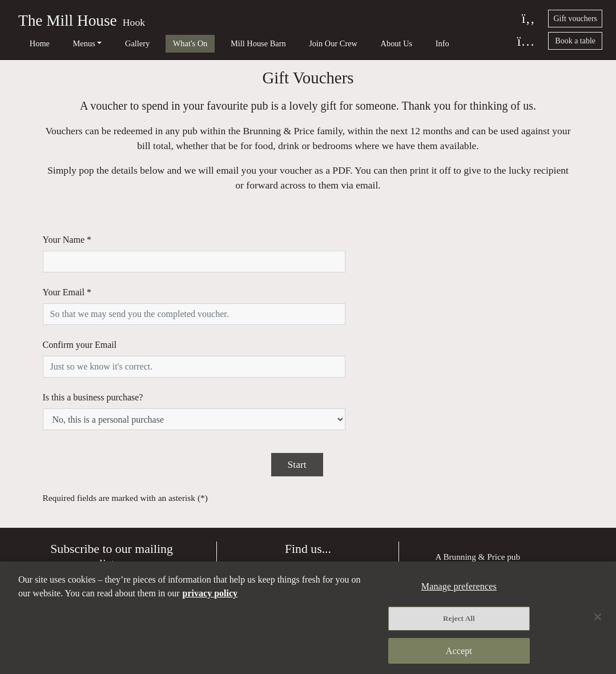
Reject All (459, 619)
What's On (156, 43)
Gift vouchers (575, 19)
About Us (337, 43)
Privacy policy (460, 504)
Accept (459, 650)
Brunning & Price (474, 482)
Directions (308, 497)
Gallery (112, 43)
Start (297, 390)
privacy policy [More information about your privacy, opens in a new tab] (210, 594)
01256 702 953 (316, 555)
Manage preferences (470, 520)
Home (31, 43)
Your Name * (67, 252)
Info (374, 43)
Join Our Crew (282, 43)
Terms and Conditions (473, 535)
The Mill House (68, 21)
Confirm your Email (80, 313)
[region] (308, 618)
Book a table (575, 41)
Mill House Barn (216, 43)
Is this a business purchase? (93, 344)
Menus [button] (67, 43)
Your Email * (67, 282)
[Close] (598, 617)
